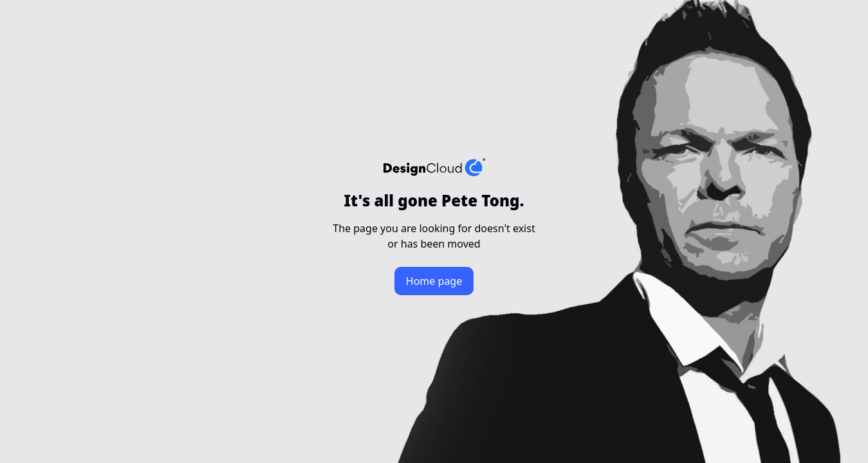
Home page (434, 281)
